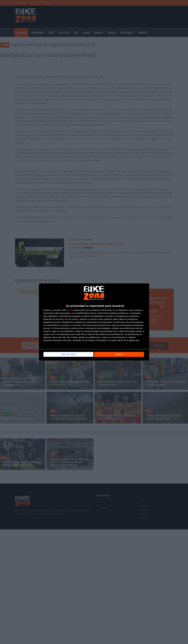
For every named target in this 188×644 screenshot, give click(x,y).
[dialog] (94, 322)
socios (70, 310)
